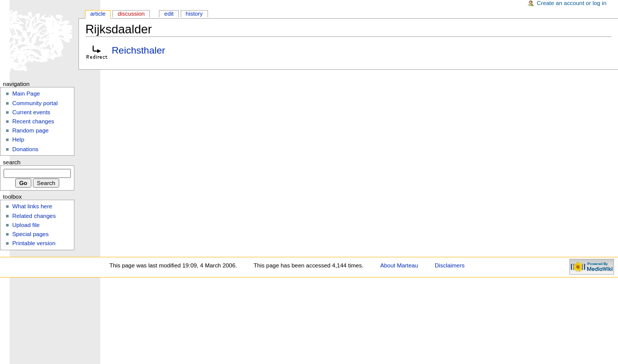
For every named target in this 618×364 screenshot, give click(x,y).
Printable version (34, 243)
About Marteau (399, 265)
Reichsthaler (139, 50)
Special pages (30, 234)
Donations (25, 149)
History (194, 14)
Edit (169, 14)
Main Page (26, 94)
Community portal (35, 103)
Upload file (26, 225)
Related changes (34, 216)
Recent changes (33, 121)
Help (18, 140)
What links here (32, 206)
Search (12, 162)
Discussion (131, 14)
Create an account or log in (572, 3)
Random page (30, 130)
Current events (31, 112)
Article (98, 14)
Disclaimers (450, 265)
